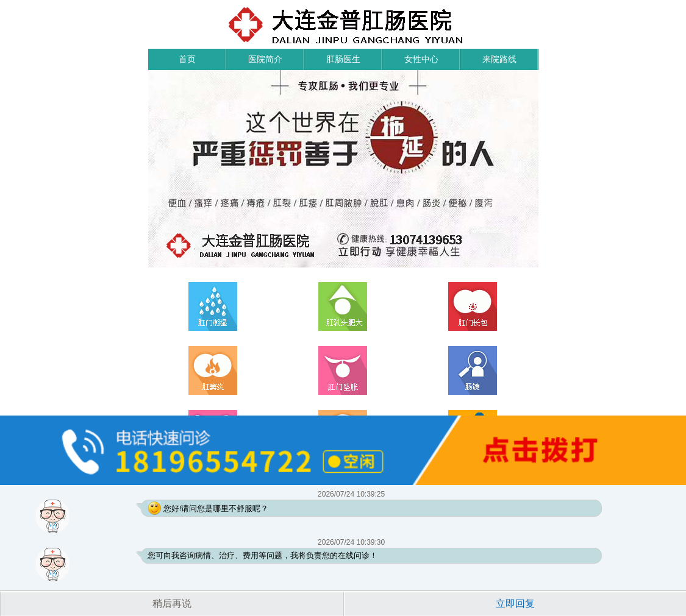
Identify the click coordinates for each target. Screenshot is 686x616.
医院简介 (265, 59)
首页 (187, 59)
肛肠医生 (343, 59)
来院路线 (499, 59)
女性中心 (421, 59)
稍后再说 (172, 604)
